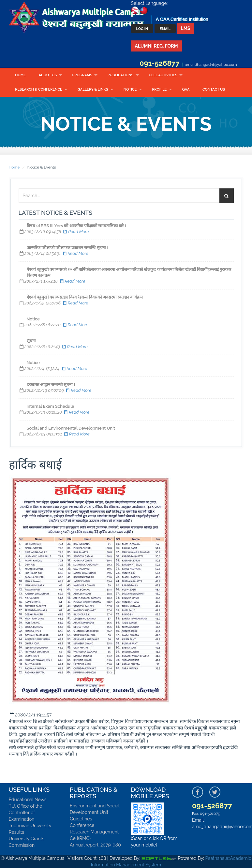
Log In (142, 29)
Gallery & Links (93, 89)
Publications (120, 75)
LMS (185, 28)
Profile (159, 89)
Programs (82, 75)
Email (165, 29)
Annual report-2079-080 (95, 845)
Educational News (28, 800)
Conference (82, 825)
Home (20, 75)
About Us (48, 75)
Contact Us (214, 89)
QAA (186, 89)
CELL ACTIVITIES (163, 75)
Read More (75, 232)
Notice (130, 89)
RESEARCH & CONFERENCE (38, 89)
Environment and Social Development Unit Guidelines (95, 812)
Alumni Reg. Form (156, 46)
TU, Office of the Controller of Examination (26, 813)
